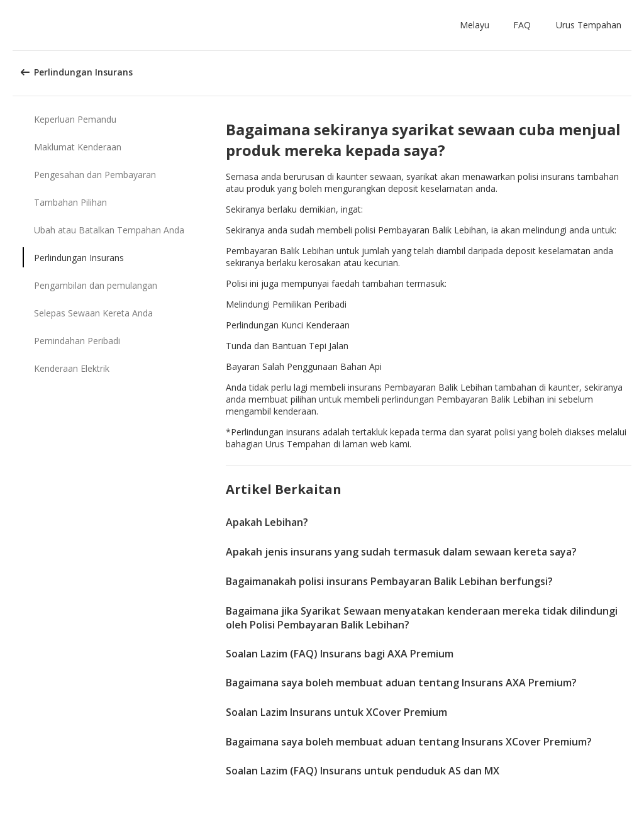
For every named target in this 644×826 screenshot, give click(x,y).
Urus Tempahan (589, 25)
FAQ (522, 25)
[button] (477, 25)
